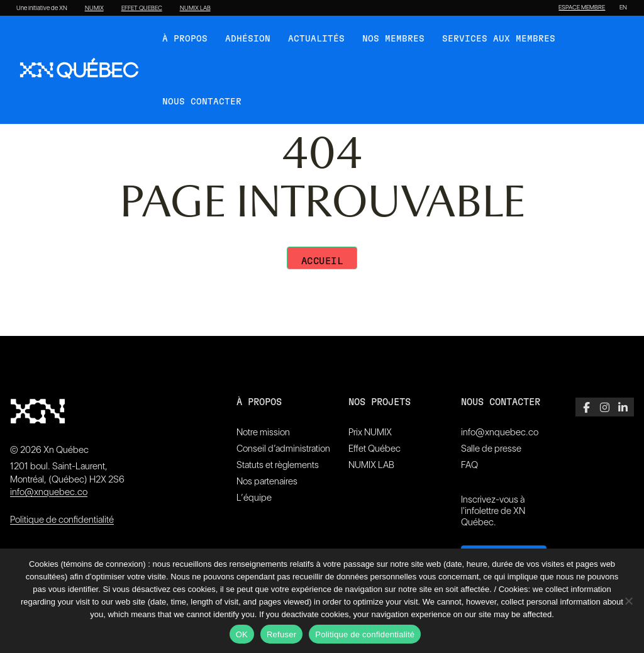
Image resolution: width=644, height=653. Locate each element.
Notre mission (263, 432)
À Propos (185, 39)
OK (242, 634)
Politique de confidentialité (62, 520)
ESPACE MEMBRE (582, 8)
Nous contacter (202, 102)
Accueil (322, 261)
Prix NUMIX (370, 432)
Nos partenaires (267, 481)
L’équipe (254, 498)
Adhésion (248, 39)
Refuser (281, 634)
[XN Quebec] (79, 70)
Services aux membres (499, 39)
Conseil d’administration (283, 449)
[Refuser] (628, 601)
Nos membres (393, 39)
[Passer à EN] (623, 8)
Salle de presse (491, 449)
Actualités (316, 39)
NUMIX (94, 8)
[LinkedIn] (623, 407)
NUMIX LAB (195, 8)
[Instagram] (605, 407)
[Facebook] (586, 407)
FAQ (469, 465)
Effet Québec (375, 449)
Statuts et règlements (278, 465)
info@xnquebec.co (49, 492)
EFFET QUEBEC (142, 8)
